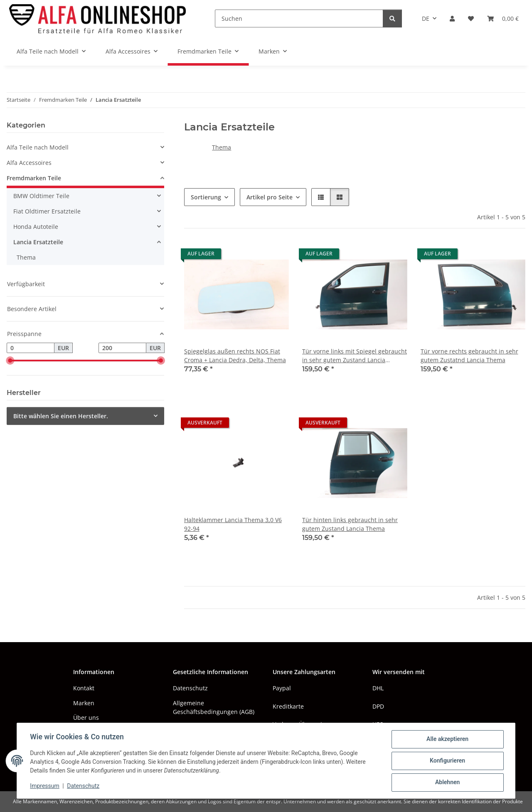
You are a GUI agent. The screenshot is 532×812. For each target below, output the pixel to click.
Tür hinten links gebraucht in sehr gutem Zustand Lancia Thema (350, 524)
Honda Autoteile (36, 227)
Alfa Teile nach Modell (38, 147)
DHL (378, 688)
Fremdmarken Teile (34, 178)
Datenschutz (84, 786)
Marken (84, 703)
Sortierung (206, 197)
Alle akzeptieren (447, 739)
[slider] (10, 361)
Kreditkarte (288, 706)
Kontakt (84, 688)
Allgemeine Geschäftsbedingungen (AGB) (214, 707)
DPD (378, 706)
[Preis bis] (122, 348)
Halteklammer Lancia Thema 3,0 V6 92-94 (233, 524)
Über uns (86, 718)
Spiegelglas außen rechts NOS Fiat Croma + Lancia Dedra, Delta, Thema (235, 356)
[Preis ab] (31, 348)
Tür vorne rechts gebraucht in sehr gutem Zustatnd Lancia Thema (469, 356)
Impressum (45, 786)
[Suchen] (299, 18)
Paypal (282, 688)
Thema (222, 147)
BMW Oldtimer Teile (41, 196)
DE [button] (426, 18)
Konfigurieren (447, 761)
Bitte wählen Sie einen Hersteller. (61, 416)
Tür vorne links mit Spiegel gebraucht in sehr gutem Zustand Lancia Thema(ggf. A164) (355, 356)
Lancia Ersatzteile (38, 242)
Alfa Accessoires (29, 163)
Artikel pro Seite (270, 197)
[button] (452, 18)
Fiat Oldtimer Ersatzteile (47, 211)
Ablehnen (447, 783)
